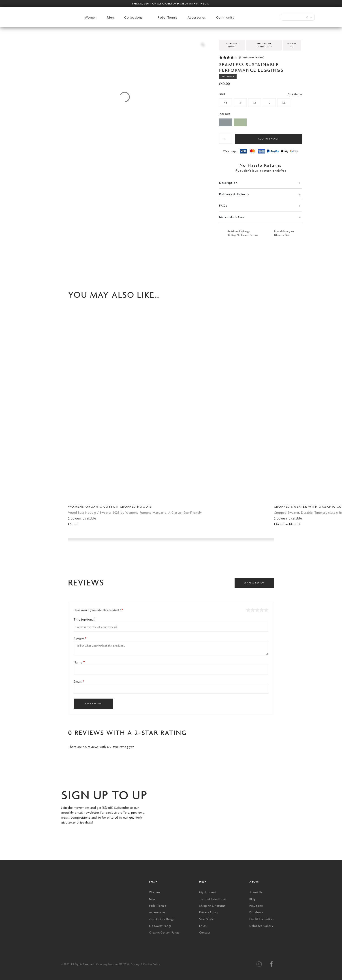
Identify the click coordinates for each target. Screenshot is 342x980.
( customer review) (252, 57)
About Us (256, 892)
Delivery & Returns (234, 194)
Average (257, 610)
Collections (133, 17)
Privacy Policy (209, 912)
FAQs (223, 205)
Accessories (197, 17)
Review (80, 639)
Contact (205, 932)
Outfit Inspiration (262, 919)
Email (79, 681)
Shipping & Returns (212, 906)
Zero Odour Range (162, 919)
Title (85, 619)
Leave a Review (254, 583)
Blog (252, 899)
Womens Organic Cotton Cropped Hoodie (110, 507)
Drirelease (256, 912)
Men (110, 17)
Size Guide (295, 94)
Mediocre (253, 610)
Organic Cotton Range (164, 932)
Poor (248, 610)
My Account (208, 892)
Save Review (93, 704)
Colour (225, 114)
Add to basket (268, 139)
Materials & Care (232, 217)
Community (225, 17)
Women (91, 17)
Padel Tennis (167, 17)
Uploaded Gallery (261, 926)
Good (262, 610)
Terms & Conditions (213, 899)
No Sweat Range (160, 926)
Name (79, 662)
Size (222, 94)
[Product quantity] (226, 139)
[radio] (226, 103)
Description (228, 183)
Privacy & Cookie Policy (146, 964)
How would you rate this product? (98, 610)
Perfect (266, 610)
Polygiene (256, 906)
